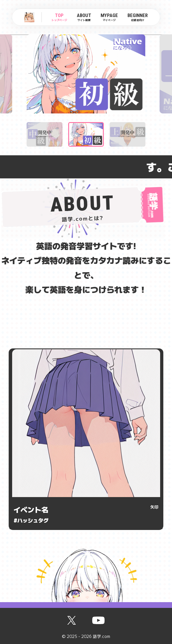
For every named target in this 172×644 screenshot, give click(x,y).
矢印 (154, 507)
